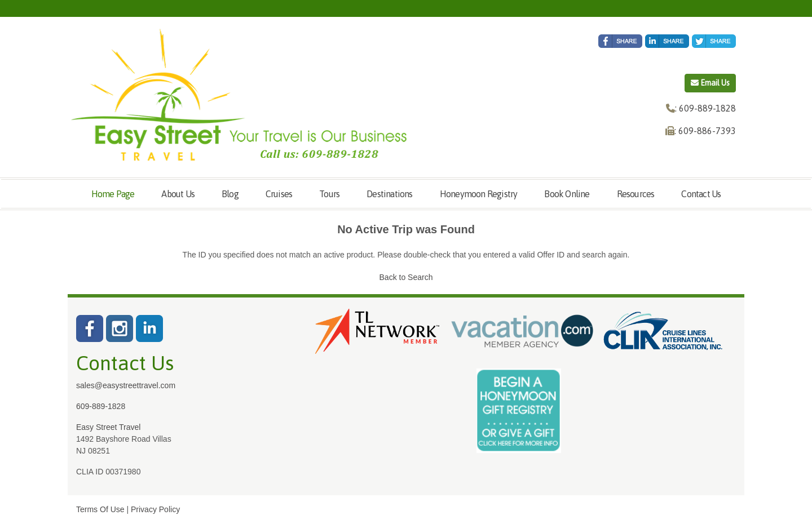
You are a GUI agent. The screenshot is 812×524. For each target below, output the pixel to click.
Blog (230, 194)
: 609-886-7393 (705, 131)
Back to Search (406, 277)
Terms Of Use (100, 509)
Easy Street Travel (108, 427)
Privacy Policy (155, 509)
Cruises (279, 194)
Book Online (567, 194)
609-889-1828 (101, 406)
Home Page (113, 194)
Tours (329, 194)
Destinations (389, 194)
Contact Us (701, 194)
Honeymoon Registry (479, 194)
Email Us (710, 83)
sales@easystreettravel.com (126, 385)
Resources (636, 194)
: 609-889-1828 (705, 108)
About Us (178, 194)
